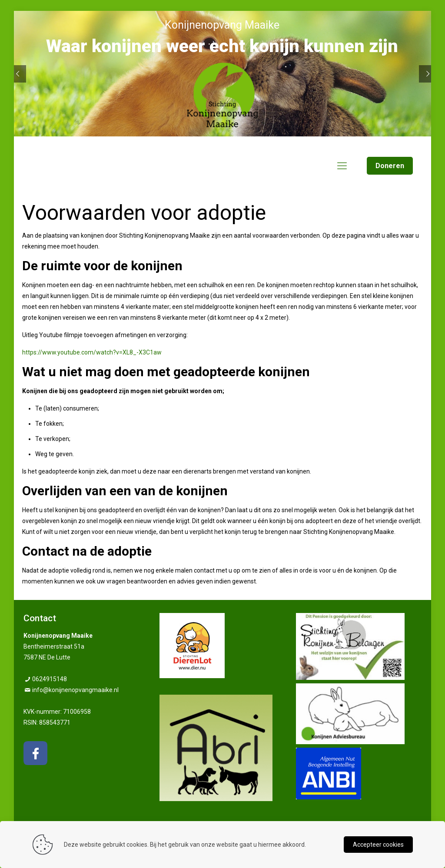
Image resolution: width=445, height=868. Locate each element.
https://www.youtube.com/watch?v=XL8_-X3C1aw (92, 352)
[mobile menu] (342, 166)
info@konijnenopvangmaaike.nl (75, 690)
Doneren (390, 166)
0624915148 (50, 679)
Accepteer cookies (378, 845)
